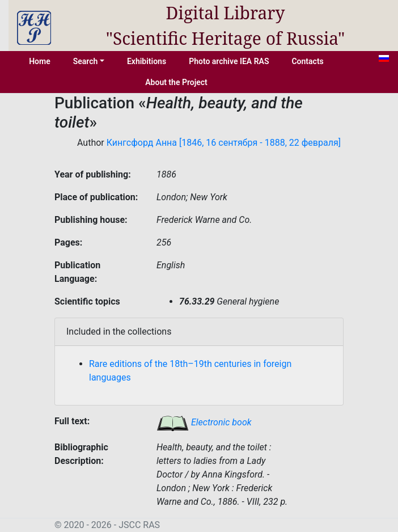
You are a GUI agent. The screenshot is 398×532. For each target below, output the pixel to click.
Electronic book (204, 422)
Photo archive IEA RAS (229, 61)
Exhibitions (147, 61)
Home (40, 61)
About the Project (176, 82)
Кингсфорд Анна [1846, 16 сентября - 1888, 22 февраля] (224, 143)
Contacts (307, 61)
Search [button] (86, 61)
